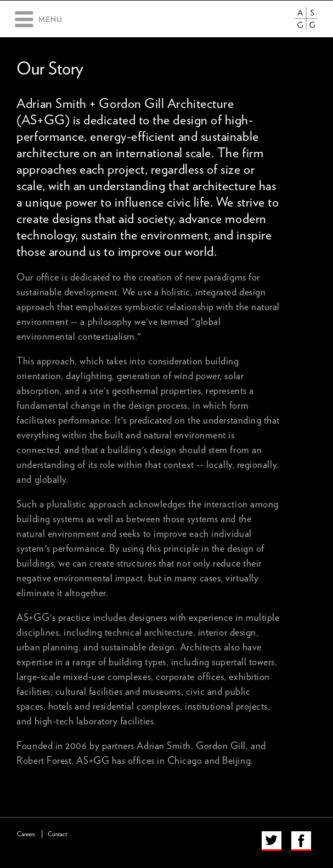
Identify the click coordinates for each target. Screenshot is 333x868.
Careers (26, 834)
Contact (57, 834)
